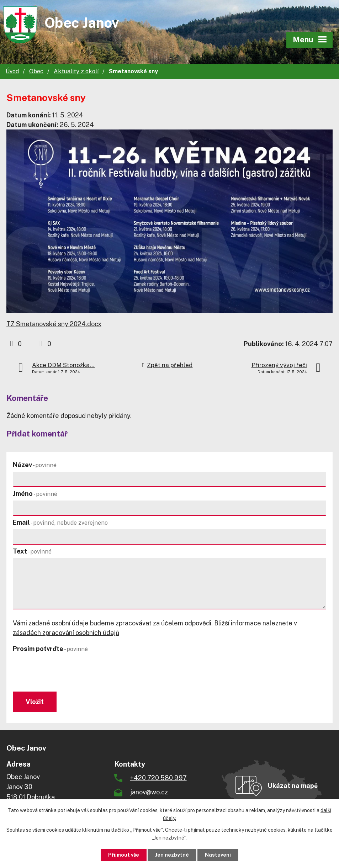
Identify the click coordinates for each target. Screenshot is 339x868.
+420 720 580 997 (158, 778)
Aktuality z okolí (76, 71)
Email (60, 522)
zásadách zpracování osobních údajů (66, 633)
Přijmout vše (124, 855)
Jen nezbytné (172, 855)
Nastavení (218, 855)
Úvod (12, 71)
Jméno (35, 494)
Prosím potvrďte (50, 649)
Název (35, 465)
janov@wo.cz (149, 792)
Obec (36, 71)
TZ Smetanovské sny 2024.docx (54, 324)
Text (32, 551)
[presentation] (65, 673)
